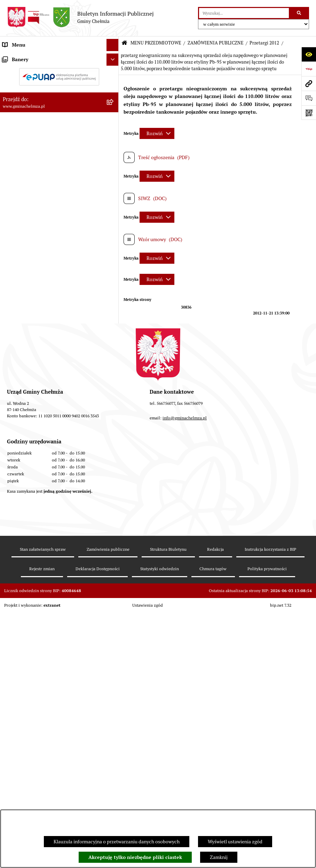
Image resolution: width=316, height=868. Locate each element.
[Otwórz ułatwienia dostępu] (309, 54)
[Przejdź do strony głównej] (80, 17)
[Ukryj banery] (113, 564)
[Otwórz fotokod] (309, 113)
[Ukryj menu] (113, 45)
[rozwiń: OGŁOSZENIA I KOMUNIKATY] (114, 73)
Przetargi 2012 (264, 43)
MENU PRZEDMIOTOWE (156, 43)
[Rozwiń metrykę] (157, 133)
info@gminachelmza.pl (185, 711)
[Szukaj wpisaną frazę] (299, 13)
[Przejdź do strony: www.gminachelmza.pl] (309, 83)
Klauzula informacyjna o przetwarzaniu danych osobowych (117, 842)
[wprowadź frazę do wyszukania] (244, 13)
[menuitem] (59, 74)
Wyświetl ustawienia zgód (235, 842)
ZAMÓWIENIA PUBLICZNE (216, 43)
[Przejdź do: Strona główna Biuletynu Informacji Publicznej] (124, 43)
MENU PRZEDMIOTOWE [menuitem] (29, 57)
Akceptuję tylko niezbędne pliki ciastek (135, 857)
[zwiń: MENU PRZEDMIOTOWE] (114, 57)
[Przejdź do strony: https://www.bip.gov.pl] (309, 69)
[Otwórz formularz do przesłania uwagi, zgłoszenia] (309, 98)
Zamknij (219, 857)
